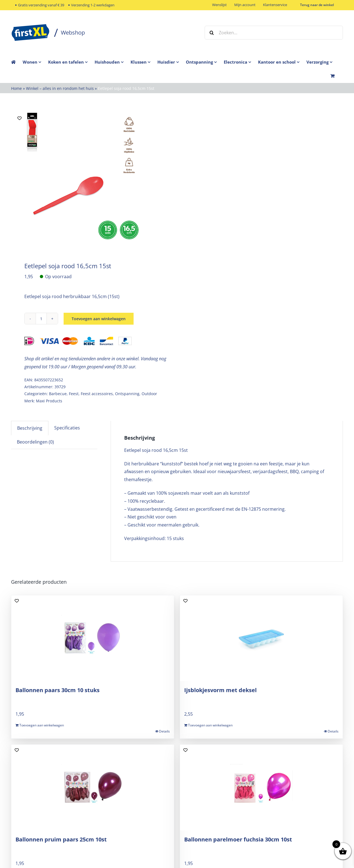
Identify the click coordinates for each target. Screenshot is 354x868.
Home (16, 88)
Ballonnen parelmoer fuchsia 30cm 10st (238, 839)
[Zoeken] (212, 33)
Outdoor (149, 394)
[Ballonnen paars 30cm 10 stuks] (93, 638)
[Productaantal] (41, 319)
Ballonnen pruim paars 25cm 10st (61, 839)
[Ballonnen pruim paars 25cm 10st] (93, 788)
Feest (74, 394)
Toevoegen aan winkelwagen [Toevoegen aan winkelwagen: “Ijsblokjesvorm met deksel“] (210, 725)
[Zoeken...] (274, 33)
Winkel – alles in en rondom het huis (60, 88)
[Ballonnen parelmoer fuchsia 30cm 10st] (261, 788)
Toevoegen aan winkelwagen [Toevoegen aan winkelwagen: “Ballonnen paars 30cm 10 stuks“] (42, 725)
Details (164, 731)
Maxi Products (49, 401)
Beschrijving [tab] (30, 428)
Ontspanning (127, 394)
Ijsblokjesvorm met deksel (220, 690)
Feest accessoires (97, 394)
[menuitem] (35, 62)
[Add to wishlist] (19, 118)
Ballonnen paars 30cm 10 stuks (58, 690)
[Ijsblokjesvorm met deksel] (261, 638)
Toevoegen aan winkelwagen (99, 319)
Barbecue (58, 394)
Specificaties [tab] (67, 428)
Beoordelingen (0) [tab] (35, 442)
